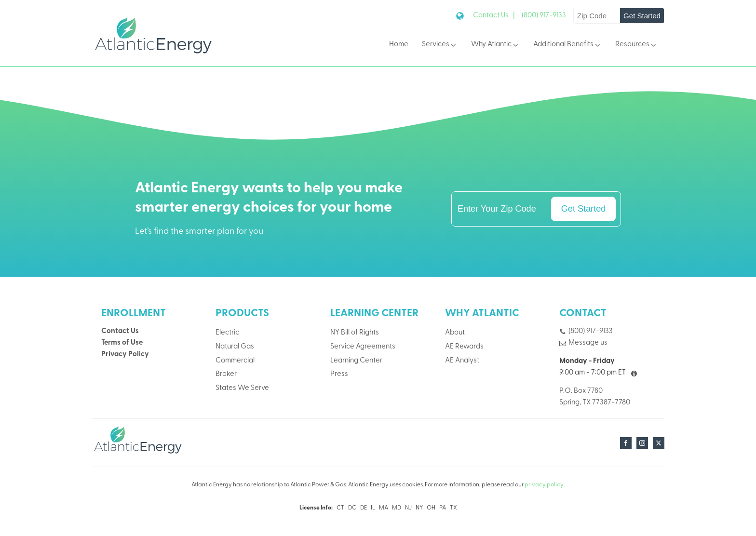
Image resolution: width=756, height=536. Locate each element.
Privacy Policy (125, 355)
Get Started (642, 16)
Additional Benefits (567, 45)
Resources (636, 45)
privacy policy (544, 485)
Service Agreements (363, 347)
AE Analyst (462, 361)
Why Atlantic (495, 45)
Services (440, 45)
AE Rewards (464, 347)
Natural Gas (235, 347)
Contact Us (120, 331)
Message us (588, 343)
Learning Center (356, 361)
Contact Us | (494, 16)
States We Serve (242, 388)
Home (399, 45)
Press (339, 374)
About (455, 333)
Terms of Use (122, 343)
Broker (226, 374)
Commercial (235, 361)
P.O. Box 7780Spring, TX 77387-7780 (595, 397)
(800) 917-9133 (544, 16)
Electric (227, 333)
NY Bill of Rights (355, 333)
